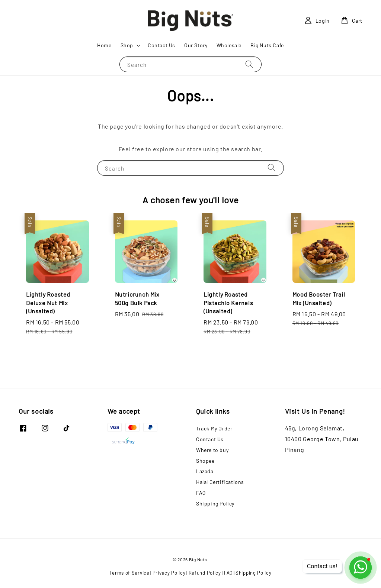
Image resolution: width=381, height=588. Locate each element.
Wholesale (229, 45)
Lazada (205, 471)
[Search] (249, 64)
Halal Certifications (220, 482)
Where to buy (212, 450)
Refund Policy (205, 573)
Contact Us (161, 45)
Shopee (205, 461)
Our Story (196, 45)
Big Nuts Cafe (267, 45)
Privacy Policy (169, 573)
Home (104, 45)
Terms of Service (129, 573)
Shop (127, 45)
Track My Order (214, 428)
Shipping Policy (215, 503)
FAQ (201, 493)
